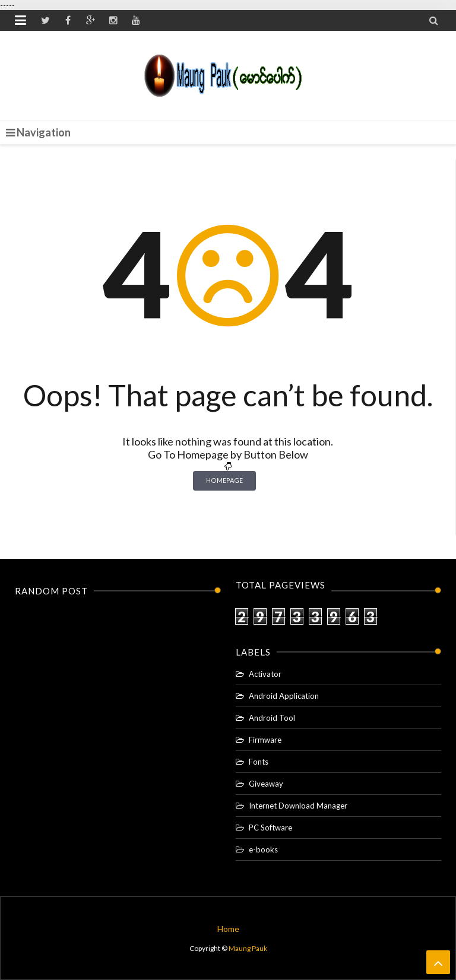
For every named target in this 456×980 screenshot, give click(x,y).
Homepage (224, 480)
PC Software (270, 828)
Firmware (265, 740)
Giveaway (266, 784)
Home (228, 929)
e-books (263, 849)
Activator (265, 674)
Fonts (259, 762)
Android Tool (272, 718)
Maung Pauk (248, 948)
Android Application (284, 696)
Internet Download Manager (298, 806)
